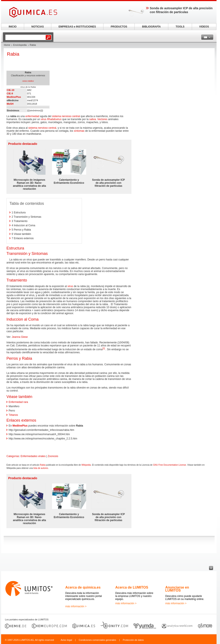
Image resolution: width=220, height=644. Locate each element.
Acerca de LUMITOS (132, 587)
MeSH (10, 104)
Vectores (102, 119)
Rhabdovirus (54, 119)
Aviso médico (28, 81)
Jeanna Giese (20, 337)
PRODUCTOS (119, 27)
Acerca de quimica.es (83, 587)
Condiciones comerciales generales (97, 640)
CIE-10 (10, 90)
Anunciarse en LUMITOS (177, 589)
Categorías (13, 456)
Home (7, 45)
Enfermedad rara (18, 402)
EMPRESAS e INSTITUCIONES (77, 27)
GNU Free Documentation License (169, 465)
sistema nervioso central (66, 116)
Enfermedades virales (33, 456)
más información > (76, 606)
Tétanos (13, 415)
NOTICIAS (38, 27)
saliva (93, 119)
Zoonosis (53, 456)
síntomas (79, 131)
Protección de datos (133, 640)
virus (43, 119)
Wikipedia (86, 465)
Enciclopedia (20, 45)
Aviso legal (66, 640)
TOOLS (180, 27)
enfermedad (32, 116)
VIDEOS (204, 27)
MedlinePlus (14, 97)
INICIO (13, 27)
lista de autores (41, 468)
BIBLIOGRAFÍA (151, 27)
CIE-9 (10, 93)
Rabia (43, 465)
